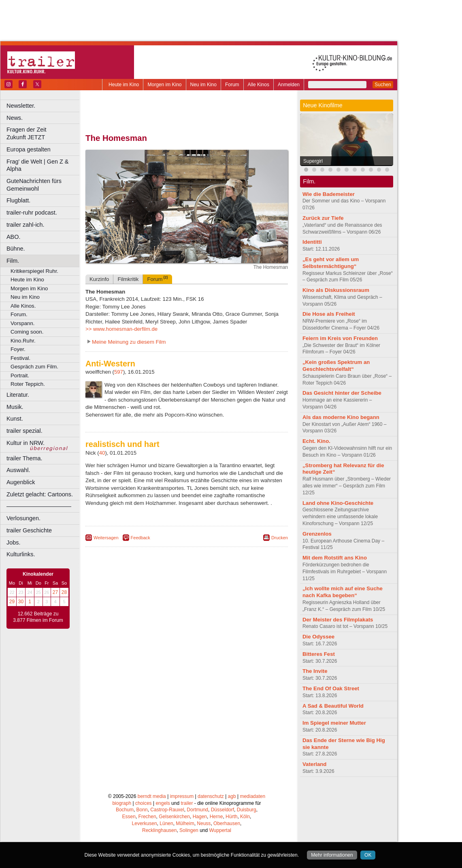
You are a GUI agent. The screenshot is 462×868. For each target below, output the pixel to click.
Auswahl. (18, 470)
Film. (13, 261)
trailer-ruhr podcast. (32, 213)
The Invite (315, 671)
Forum (232, 85)
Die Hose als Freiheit (329, 314)
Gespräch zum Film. (34, 367)
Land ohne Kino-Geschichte (338, 503)
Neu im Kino (203, 85)
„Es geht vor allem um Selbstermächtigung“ (331, 263)
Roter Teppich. (28, 384)
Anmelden (289, 85)
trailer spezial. (24, 431)
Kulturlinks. (21, 554)
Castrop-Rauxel (167, 810)
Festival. (20, 358)
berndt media (152, 796)
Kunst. (15, 419)
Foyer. (18, 349)
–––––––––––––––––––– (39, 506)
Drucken (280, 538)
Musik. (15, 407)
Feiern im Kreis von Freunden (340, 338)
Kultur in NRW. (26, 443)
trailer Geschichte (29, 530)
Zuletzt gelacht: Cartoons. (40, 494)
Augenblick (21, 482)
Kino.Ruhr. (23, 341)
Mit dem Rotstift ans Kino (335, 558)
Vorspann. (22, 323)
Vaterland (314, 764)
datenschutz (211, 796)
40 (102, 453)
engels (163, 803)
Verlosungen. (23, 518)
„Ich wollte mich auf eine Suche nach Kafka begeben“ (343, 592)
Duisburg (247, 810)
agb (232, 796)
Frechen (147, 817)
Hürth (231, 817)
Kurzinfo (99, 279)
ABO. (13, 237)
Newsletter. (21, 106)
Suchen (383, 85)
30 (21, 602)
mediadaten (252, 796)
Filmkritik (128, 279)
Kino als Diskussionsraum (336, 290)
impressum (182, 796)
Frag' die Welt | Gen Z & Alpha (37, 165)
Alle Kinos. (23, 306)
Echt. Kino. (316, 441)
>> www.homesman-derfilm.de (121, 329)
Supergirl (313, 161)
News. (15, 118)
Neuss (204, 823)
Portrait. (20, 375)
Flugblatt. (18, 200)
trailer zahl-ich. (26, 225)
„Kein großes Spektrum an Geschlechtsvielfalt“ (336, 366)
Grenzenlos (317, 534)
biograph (122, 803)
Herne (216, 817)
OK (368, 855)
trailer (187, 803)
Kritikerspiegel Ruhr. (34, 271)
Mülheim (185, 823)
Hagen (200, 817)
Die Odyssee (318, 637)
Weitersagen (106, 538)
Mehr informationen (332, 855)
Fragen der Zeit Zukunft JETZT (44, 133)
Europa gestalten (29, 149)
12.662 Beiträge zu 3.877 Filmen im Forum (38, 617)
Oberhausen (227, 823)
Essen (129, 817)
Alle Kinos (259, 85)
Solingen (189, 830)
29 (12, 602)
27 (55, 592)
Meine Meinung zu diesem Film (129, 342)
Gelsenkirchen (174, 817)
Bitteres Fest (319, 654)
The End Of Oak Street (331, 688)
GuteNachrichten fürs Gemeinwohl (34, 185)
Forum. (19, 314)
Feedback (141, 538)
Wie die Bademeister (329, 194)
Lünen (166, 823)
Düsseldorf (222, 810)
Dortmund (197, 810)
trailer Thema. (24, 458)
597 (119, 372)
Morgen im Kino (164, 85)
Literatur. (18, 395)
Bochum (125, 810)
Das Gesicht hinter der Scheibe (342, 393)
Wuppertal (220, 830)
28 (64, 592)
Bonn (142, 810)
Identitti (312, 242)
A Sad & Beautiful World (333, 706)
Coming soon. (27, 332)
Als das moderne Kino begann (341, 417)
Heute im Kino (124, 85)
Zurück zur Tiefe (323, 218)
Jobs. (13, 542)
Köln (245, 817)
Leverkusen (145, 823)
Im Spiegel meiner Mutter (334, 723)
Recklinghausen (159, 830)
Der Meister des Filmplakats (338, 620)
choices (144, 803)
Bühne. (16, 249)
